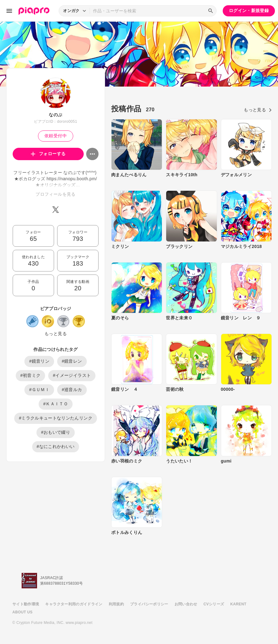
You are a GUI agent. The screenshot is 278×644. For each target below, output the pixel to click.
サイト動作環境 (26, 604)
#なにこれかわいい (56, 446)
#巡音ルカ (72, 390)
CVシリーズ (214, 604)
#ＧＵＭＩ (39, 390)
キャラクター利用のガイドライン (74, 604)
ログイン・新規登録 (249, 11)
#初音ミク (31, 375)
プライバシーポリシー (149, 604)
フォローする (48, 154)
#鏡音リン (39, 361)
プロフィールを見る (55, 194)
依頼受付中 (56, 136)
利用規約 (116, 604)
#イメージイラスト (72, 375)
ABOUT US (22, 612)
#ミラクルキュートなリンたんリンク (56, 418)
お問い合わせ (186, 604)
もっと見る (56, 334)
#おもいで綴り (56, 432)
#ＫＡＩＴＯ (56, 404)
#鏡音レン (72, 361)
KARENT (238, 604)
